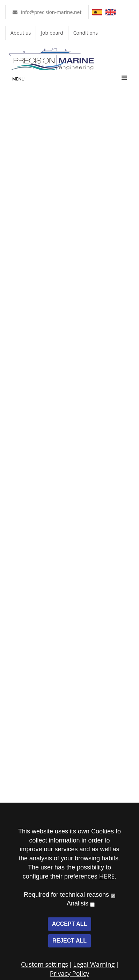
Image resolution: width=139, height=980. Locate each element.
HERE (107, 876)
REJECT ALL (69, 941)
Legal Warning (94, 964)
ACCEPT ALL (70, 924)
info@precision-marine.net (51, 12)
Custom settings (45, 964)
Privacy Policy (69, 973)
